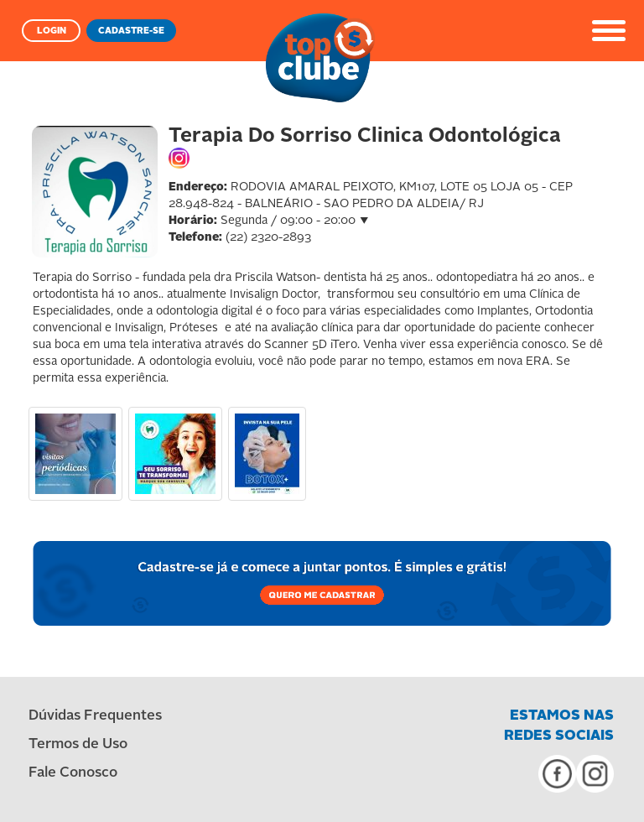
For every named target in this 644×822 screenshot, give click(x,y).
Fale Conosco (73, 773)
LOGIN (52, 31)
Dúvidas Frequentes (95, 716)
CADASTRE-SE (131, 31)
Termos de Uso (78, 744)
